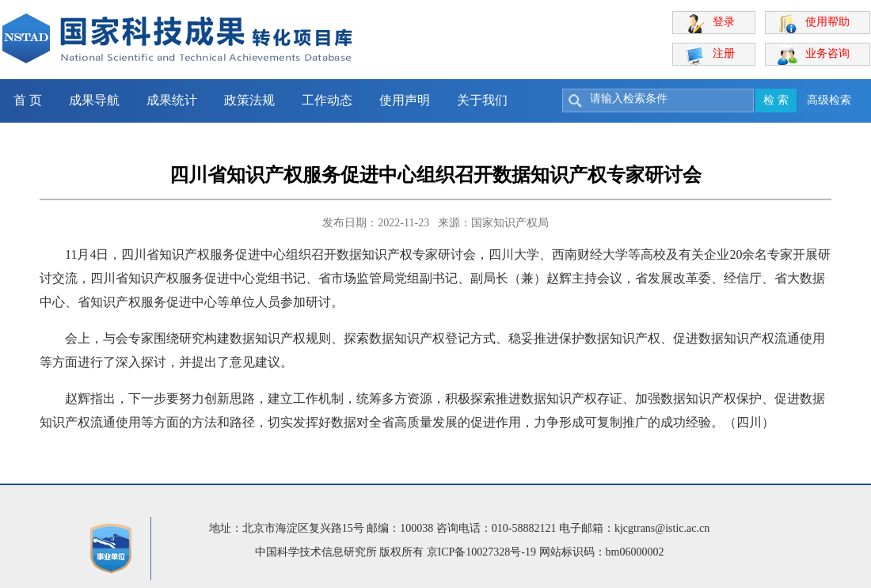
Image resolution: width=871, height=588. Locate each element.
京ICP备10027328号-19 (481, 552)
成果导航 (94, 100)
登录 (724, 22)
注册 (724, 53)
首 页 (28, 100)
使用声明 (405, 100)
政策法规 (249, 100)
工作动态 (327, 100)
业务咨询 (827, 53)
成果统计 (172, 100)
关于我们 (482, 100)
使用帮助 (827, 22)
